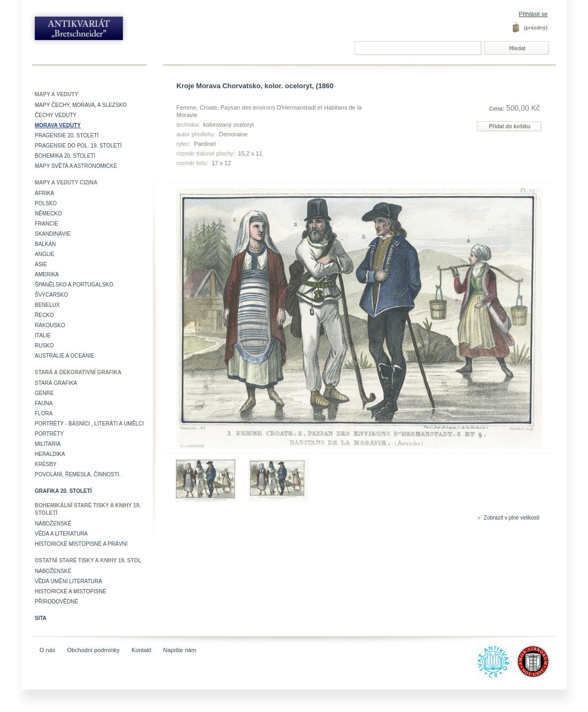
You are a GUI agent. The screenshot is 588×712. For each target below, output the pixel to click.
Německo (48, 214)
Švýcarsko (51, 295)
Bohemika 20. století (65, 156)
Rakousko (50, 325)
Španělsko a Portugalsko (74, 285)
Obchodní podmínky (93, 650)
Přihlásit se (533, 14)
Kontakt (141, 650)
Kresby (46, 464)
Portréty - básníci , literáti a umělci (89, 424)
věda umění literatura (68, 581)
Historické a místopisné (71, 591)
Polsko (46, 203)
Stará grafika (56, 383)
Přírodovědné (56, 602)
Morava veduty (58, 125)
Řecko (44, 315)
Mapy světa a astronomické (76, 166)
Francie (47, 224)
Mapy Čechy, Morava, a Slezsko (81, 105)
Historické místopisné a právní (81, 544)
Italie (43, 335)
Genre (44, 393)
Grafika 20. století (63, 491)
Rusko (44, 346)
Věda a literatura (61, 534)
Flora (44, 413)
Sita (41, 618)
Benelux (47, 305)
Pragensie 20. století (67, 136)
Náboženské (53, 524)
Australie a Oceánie (65, 356)
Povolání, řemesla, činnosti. (78, 474)
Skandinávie (53, 234)
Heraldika (50, 454)
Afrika (44, 193)
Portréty (49, 434)
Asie (41, 264)
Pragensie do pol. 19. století (78, 146)
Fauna (44, 403)
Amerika (47, 274)
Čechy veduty (56, 115)
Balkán (45, 244)
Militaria (48, 444)
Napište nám (180, 650)
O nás (47, 650)
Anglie (45, 254)
